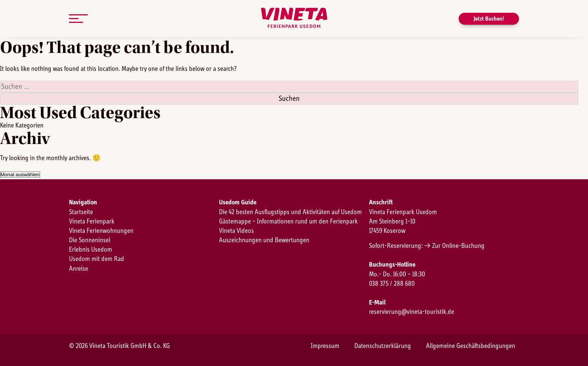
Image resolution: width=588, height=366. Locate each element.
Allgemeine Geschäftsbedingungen (471, 346)
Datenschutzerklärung (383, 346)
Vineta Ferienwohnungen (101, 231)
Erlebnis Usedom (91, 250)
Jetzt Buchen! (489, 19)
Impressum (325, 346)
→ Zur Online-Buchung (454, 246)
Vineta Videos (236, 231)
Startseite (81, 212)
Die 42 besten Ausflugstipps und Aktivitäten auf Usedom (290, 212)
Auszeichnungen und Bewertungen (264, 240)
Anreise (79, 269)
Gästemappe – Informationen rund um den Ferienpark (288, 222)
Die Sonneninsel (90, 240)
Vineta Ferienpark (92, 222)
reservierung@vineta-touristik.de (412, 312)
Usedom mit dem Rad (97, 259)
